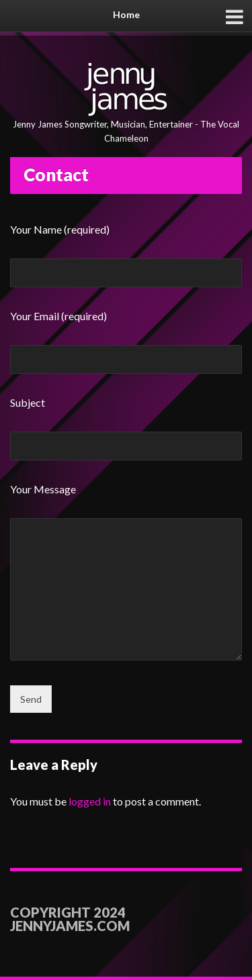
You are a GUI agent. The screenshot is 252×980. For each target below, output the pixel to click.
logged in (90, 801)
